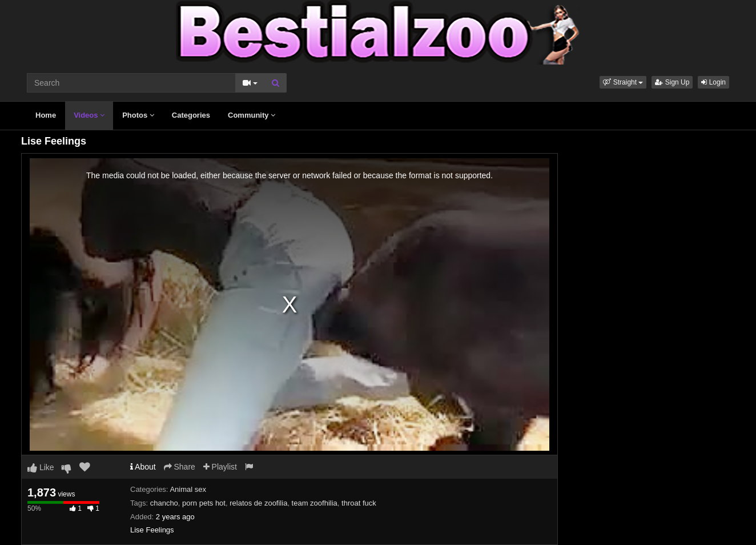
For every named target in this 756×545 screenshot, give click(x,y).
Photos (138, 115)
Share (180, 467)
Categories (191, 115)
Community (252, 115)
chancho (164, 503)
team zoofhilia (315, 503)
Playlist (220, 467)
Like (41, 467)
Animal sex (188, 489)
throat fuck (359, 503)
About (143, 467)
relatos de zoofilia (258, 503)
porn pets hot (204, 503)
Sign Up (672, 82)
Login (713, 82)
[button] (623, 82)
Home (46, 115)
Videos (89, 115)
